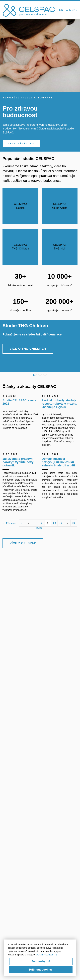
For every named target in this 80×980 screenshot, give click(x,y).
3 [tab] (39, 375)
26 (74, 523)
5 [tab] (44, 375)
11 (61, 523)
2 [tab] (36, 375)
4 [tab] (41, 375)
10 (54, 523)
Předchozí (10, 523)
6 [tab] (46, 375)
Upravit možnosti (47, 957)
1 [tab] (34, 375)
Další (41, 528)
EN (61, 10)
